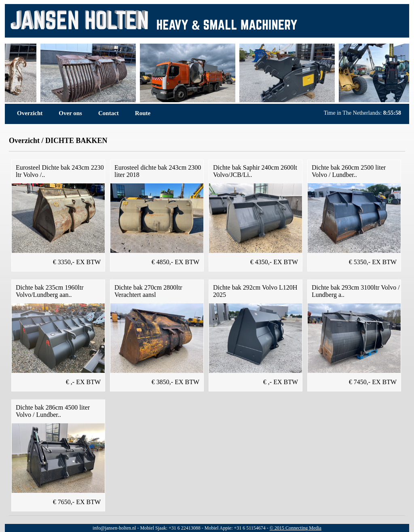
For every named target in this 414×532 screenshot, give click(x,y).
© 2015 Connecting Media (296, 528)
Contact (109, 113)
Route (143, 113)
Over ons (70, 113)
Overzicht (30, 113)
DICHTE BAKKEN (76, 141)
